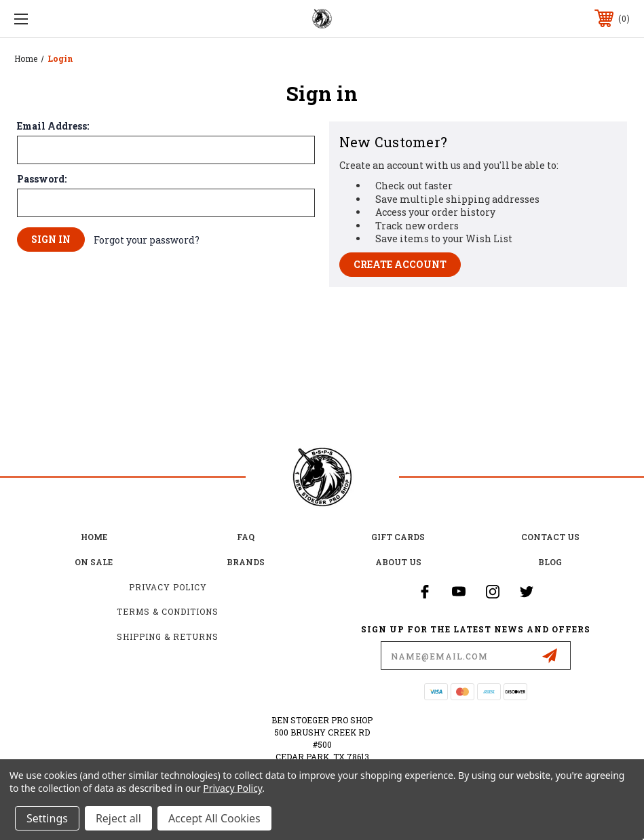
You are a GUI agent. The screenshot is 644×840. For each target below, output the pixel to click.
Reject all (118, 818)
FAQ (246, 537)
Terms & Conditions (168, 611)
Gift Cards (398, 537)
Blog (550, 562)
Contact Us (550, 537)
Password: (42, 179)
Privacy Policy (168, 587)
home (94, 537)
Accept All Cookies (214, 818)
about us (398, 562)
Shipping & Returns (168, 636)
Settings (47, 818)
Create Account (400, 264)
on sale (94, 562)
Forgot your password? (147, 240)
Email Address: (53, 126)
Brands (246, 562)
